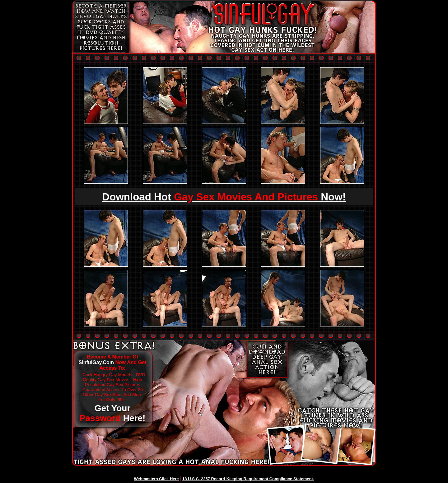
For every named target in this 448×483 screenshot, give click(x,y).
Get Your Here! (113, 413)
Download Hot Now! (224, 197)
